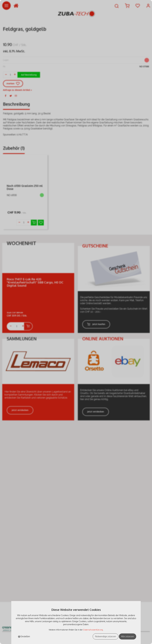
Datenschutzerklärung (93, 630)
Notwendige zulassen (106, 636)
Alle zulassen (128, 636)
